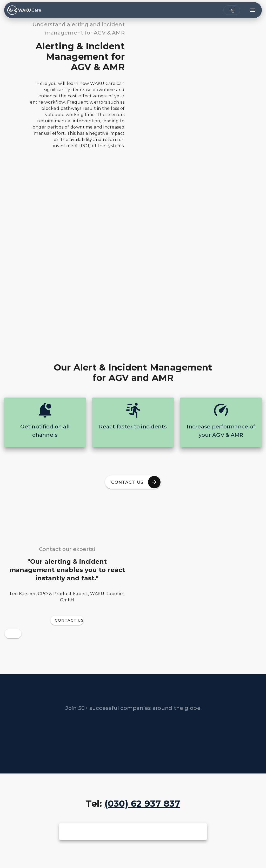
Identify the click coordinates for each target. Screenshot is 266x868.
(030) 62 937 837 (142, 804)
